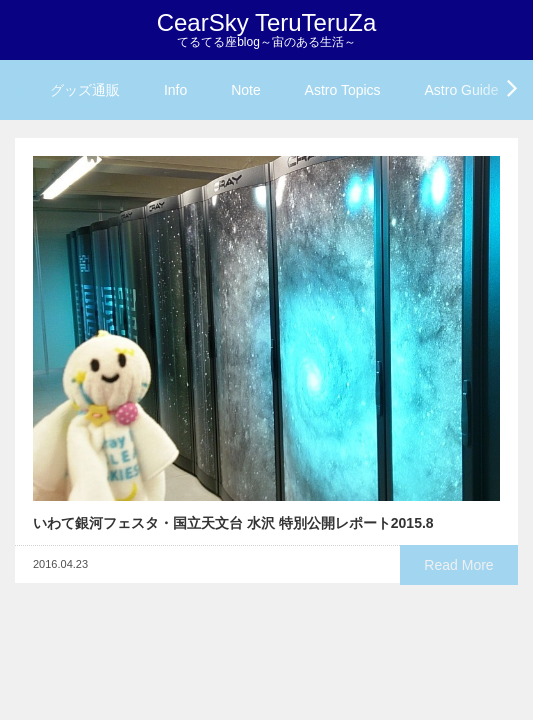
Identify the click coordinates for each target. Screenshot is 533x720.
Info (175, 90)
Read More (458, 565)
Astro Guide (462, 90)
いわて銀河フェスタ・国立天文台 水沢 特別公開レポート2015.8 (233, 523)
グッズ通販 (85, 90)
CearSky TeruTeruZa (267, 22)
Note (246, 90)
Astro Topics (343, 90)
